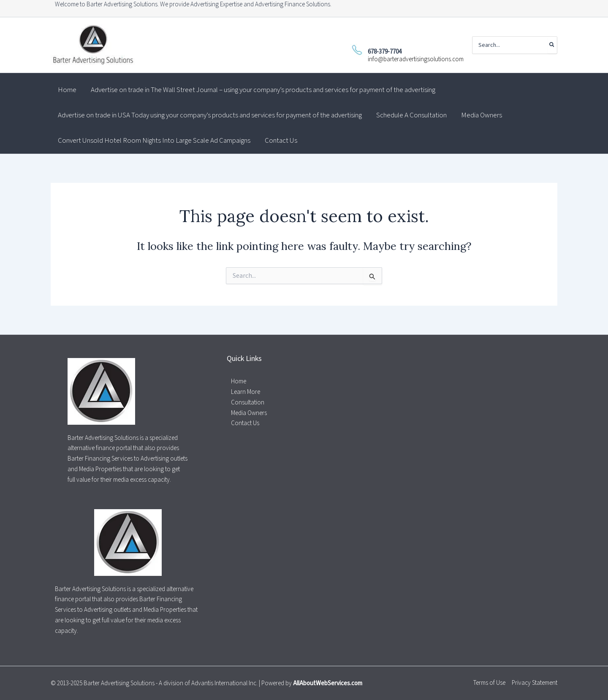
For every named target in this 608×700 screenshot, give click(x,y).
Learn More (246, 392)
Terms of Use (489, 683)
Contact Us (245, 423)
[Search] (552, 45)
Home (239, 381)
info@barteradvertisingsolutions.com (416, 59)
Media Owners (249, 413)
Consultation (248, 403)
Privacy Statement (535, 683)
